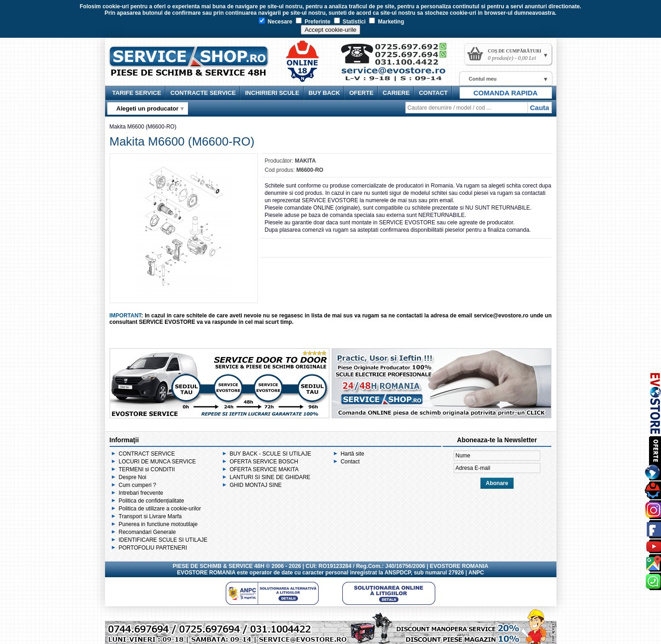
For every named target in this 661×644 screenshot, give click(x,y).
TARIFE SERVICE (137, 93)
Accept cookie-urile (330, 30)
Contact (350, 462)
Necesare (276, 22)
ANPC (476, 573)
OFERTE (361, 93)
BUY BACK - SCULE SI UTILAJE (270, 454)
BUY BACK (324, 93)
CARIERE (396, 93)
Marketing (386, 22)
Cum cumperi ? (137, 485)
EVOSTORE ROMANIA (206, 573)
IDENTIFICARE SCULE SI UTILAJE (163, 540)
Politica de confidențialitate (152, 501)
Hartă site (352, 454)
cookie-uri (115, 6)
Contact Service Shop (398, 65)
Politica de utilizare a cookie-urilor (160, 509)
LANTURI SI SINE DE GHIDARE (270, 477)
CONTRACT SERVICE (147, 454)
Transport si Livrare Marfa (150, 516)
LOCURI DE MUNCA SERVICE (158, 462)
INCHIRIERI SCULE (272, 93)
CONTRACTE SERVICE (203, 93)
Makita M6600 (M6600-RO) (143, 127)
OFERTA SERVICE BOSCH (264, 462)
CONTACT (433, 93)
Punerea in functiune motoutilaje (158, 524)
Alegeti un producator (148, 108)
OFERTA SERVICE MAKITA (264, 469)
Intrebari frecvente (141, 493)
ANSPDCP (398, 573)
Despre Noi (133, 477)
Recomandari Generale (147, 532)
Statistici (350, 22)
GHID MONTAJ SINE (255, 485)
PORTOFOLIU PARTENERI (153, 548)
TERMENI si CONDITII (147, 469)
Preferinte (313, 22)
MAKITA (305, 161)
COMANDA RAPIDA (506, 93)
